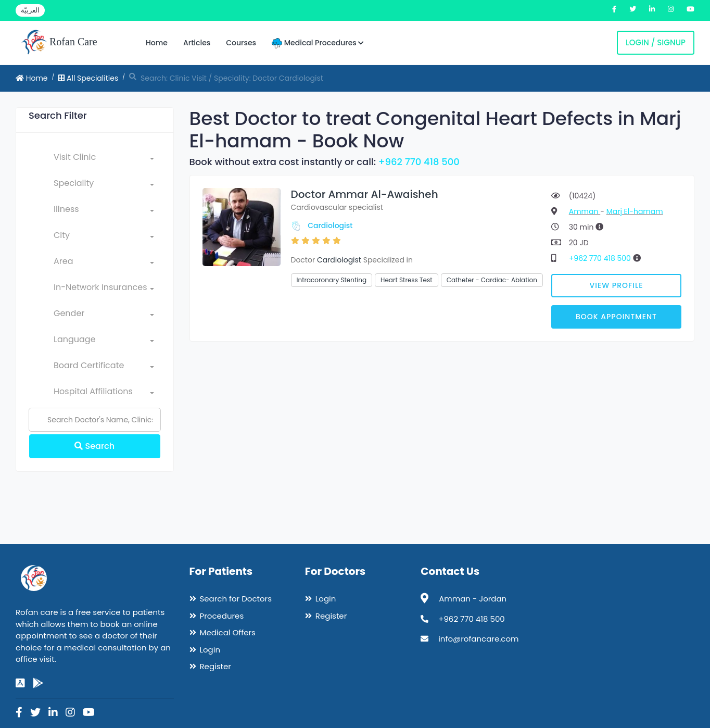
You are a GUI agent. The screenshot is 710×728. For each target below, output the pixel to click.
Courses (241, 43)
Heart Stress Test (407, 280)
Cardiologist (330, 225)
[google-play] (38, 683)
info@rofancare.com (478, 639)
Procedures (222, 616)
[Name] (95, 420)
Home (157, 43)
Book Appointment (616, 317)
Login (210, 650)
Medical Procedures (318, 43)
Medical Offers (228, 632)
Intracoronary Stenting (332, 280)
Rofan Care (59, 43)
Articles (197, 43)
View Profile (617, 285)
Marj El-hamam (635, 211)
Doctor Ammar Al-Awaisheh (365, 194)
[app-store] (20, 683)
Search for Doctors (236, 599)
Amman (585, 211)
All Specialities (88, 78)
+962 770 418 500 (419, 162)
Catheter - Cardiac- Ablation (492, 280)
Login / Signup (656, 42)
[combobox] (104, 159)
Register (215, 666)
